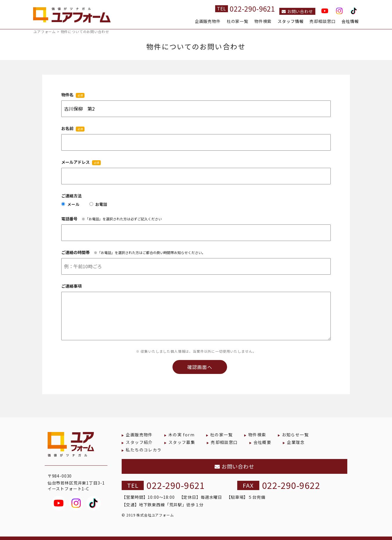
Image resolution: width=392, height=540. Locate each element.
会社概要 (262, 442)
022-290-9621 (252, 9)
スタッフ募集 (182, 442)
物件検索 (263, 21)
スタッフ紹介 (139, 442)
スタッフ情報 (291, 21)
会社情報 (350, 21)
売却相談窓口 (322, 21)
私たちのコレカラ (144, 450)
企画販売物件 (208, 21)
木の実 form (181, 435)
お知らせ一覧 (295, 435)
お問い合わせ (297, 11)
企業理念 (296, 442)
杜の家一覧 (238, 21)
